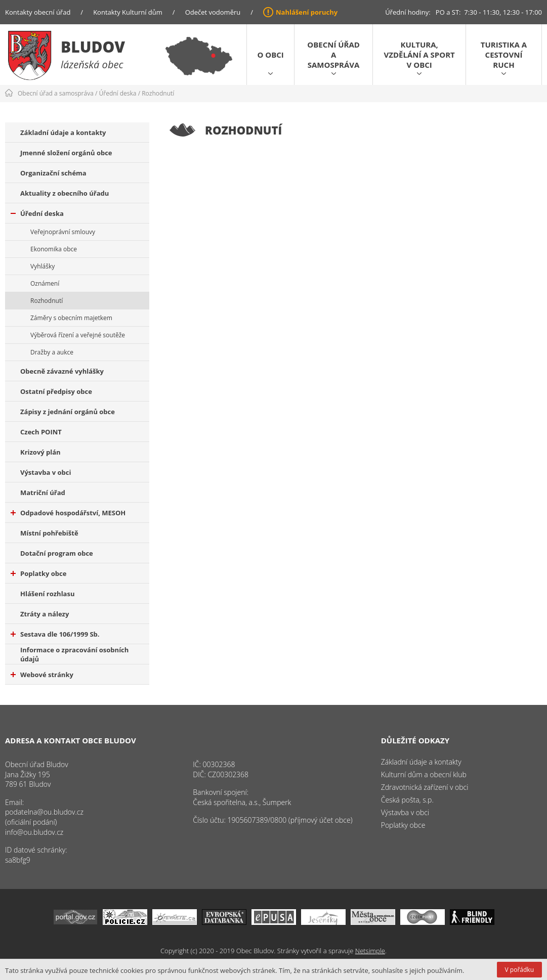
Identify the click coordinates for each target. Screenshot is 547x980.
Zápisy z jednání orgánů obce (68, 412)
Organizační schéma (53, 173)
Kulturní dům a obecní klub (424, 774)
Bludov (93, 47)
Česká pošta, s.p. (407, 800)
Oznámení (45, 283)
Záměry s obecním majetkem (71, 318)
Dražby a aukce (52, 352)
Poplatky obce (38, 573)
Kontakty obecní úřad (38, 12)
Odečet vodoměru (213, 12)
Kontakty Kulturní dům (128, 12)
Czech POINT (41, 432)
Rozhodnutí (158, 93)
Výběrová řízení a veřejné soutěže (78, 335)
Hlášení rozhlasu (47, 594)
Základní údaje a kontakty (63, 132)
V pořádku (519, 970)
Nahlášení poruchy (307, 12)
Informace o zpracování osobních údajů (74, 654)
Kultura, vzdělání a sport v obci (419, 55)
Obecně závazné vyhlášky (62, 371)
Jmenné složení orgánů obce (66, 153)
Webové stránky (42, 675)
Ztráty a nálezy (45, 614)
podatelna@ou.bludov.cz (44, 812)
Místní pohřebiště (49, 533)
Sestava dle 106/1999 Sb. (55, 634)
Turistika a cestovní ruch (504, 55)
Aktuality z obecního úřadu (65, 193)
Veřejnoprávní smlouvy (63, 232)
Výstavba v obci (46, 472)
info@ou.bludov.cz (34, 832)
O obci (270, 55)
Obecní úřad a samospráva (333, 55)
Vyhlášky (43, 266)
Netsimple (370, 951)
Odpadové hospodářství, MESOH (68, 513)
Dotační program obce (57, 553)
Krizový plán (40, 452)
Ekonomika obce (54, 249)
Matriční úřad (43, 493)
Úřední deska (118, 93)
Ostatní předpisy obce (56, 391)
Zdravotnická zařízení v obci (425, 787)
